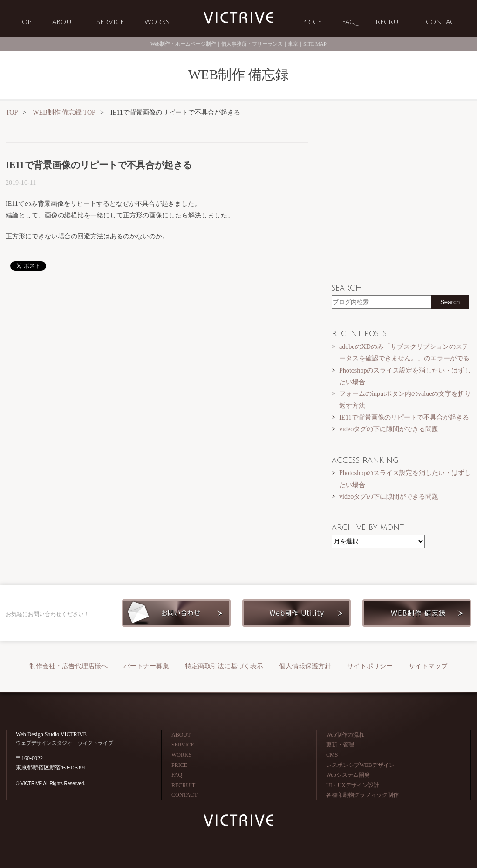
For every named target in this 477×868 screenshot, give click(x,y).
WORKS (157, 22)
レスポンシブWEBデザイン (360, 765)
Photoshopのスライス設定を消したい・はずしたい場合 (405, 376)
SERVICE (110, 22)
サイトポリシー (370, 666)
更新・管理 (340, 745)
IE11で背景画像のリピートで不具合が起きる (404, 417)
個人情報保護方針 (305, 666)
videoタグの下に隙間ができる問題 (389, 429)
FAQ (348, 22)
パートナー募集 (146, 666)
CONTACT (442, 22)
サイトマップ (428, 666)
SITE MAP (315, 44)
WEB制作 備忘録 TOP (64, 112)
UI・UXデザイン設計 (353, 785)
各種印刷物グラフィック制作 (362, 795)
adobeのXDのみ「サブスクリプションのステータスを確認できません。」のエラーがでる (404, 352)
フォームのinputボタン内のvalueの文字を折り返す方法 (405, 399)
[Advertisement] (157, 365)
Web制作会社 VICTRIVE (238, 18)
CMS (332, 755)
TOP (25, 22)
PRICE (312, 22)
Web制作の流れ (345, 735)
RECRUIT (390, 22)
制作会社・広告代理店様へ (68, 666)
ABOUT (64, 22)
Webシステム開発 (348, 775)
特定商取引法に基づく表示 (224, 666)
